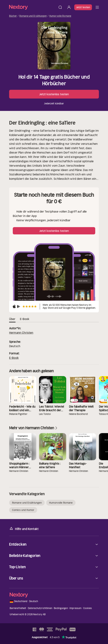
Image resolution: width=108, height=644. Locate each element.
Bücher (13, 16)
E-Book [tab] (25, 319)
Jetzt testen (83, 7)
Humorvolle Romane (60, 16)
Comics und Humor (23, 510)
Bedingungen (61, 608)
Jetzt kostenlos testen (54, 94)
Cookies (88, 608)
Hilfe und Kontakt (24, 529)
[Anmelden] (69, 7)
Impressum (75, 608)
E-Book (14, 358)
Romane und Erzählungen (33, 16)
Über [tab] (12, 319)
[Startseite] (32, 7)
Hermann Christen (21, 333)
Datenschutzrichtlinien (40, 608)
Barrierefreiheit (18, 608)
